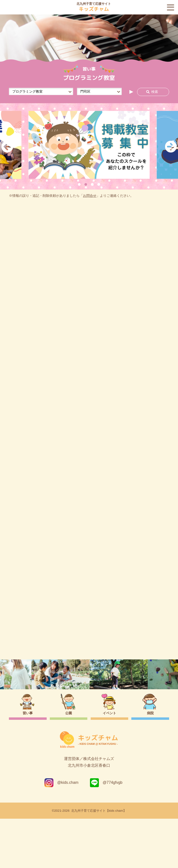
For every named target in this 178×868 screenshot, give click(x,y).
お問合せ (90, 196)
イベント (109, 763)
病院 (150, 763)
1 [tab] (79, 184)
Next (171, 147)
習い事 (28, 763)
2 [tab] (86, 184)
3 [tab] (92, 184)
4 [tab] (99, 184)
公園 (69, 763)
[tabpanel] (89, 145)
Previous (7, 147)
